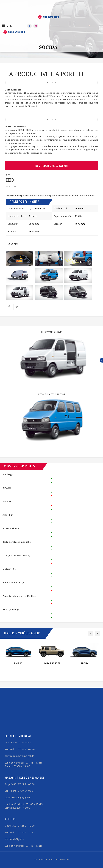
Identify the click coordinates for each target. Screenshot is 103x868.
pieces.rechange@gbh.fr (18, 797)
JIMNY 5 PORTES (51, 663)
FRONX (85, 663)
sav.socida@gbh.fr (15, 839)
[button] (47, 83)
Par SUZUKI (11, 187)
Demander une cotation (52, 166)
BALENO (18, 663)
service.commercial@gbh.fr (19, 756)
